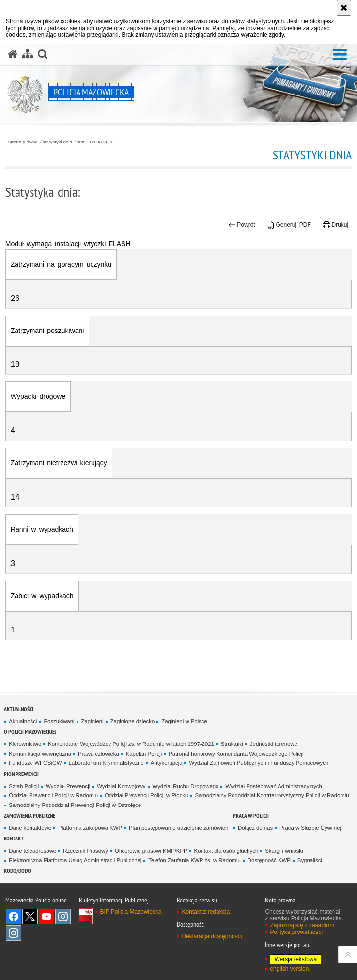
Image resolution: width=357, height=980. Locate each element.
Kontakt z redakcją (206, 912)
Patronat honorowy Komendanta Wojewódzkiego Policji (236, 754)
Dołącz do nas (255, 828)
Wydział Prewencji (68, 786)
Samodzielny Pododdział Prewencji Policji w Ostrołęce (75, 805)
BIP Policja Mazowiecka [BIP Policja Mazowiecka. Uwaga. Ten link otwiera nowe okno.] (131, 912)
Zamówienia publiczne (30, 815)
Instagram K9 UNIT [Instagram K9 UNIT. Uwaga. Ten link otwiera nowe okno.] (63, 917)
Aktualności (19, 709)
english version (289, 969)
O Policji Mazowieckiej (30, 732)
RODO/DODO (17, 871)
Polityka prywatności (296, 932)
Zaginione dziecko (133, 721)
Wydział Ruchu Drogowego (186, 786)
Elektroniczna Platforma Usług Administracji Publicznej (75, 860)
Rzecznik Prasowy (85, 851)
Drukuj (335, 225)
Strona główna (23, 142)
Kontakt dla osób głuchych (226, 851)
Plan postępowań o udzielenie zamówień (178, 828)
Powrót (242, 225)
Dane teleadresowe (32, 851)
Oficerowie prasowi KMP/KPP (151, 851)
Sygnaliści (310, 860)
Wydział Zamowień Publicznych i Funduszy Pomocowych (259, 763)
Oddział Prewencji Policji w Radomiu (53, 795)
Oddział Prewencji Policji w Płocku (146, 795)
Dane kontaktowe (30, 828)
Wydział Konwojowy (121, 786)
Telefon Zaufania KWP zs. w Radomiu (194, 860)
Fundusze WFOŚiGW (35, 763)
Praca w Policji (251, 815)
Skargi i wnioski (284, 851)
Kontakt (14, 838)
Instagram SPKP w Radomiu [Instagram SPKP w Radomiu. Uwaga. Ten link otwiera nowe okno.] (14, 933)
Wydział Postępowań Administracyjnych (273, 786)
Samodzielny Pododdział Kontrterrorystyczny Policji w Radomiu (272, 795)
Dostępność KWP (269, 860)
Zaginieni (93, 721)
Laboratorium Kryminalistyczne (106, 763)
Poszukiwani (59, 721)
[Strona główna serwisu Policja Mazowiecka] (13, 54)
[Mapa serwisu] (28, 54)
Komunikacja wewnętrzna (40, 754)
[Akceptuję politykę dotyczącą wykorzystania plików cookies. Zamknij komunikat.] (344, 8)
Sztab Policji (24, 786)
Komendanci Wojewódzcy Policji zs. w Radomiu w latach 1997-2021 (131, 744)
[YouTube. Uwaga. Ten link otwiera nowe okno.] (47, 917)
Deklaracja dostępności (212, 936)
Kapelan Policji (144, 754)
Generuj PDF (289, 225)
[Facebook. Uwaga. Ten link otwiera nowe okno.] (14, 917)
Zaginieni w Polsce (184, 721)
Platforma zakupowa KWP (90, 828)
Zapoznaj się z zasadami (302, 925)
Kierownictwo (25, 744)
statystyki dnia (57, 142)
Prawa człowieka (99, 754)
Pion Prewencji (21, 774)
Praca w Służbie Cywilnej (310, 828)
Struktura (232, 744)
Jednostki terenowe (274, 744)
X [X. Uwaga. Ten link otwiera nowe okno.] (30, 917)
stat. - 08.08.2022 (95, 142)
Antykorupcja (167, 763)
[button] (340, 55)
